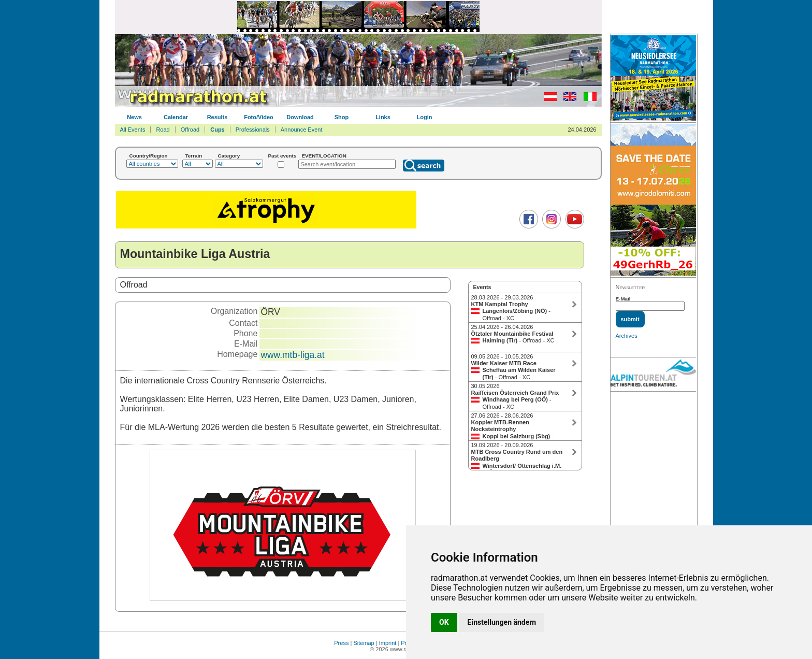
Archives (627, 336)
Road (163, 130)
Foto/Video (259, 117)
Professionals (253, 130)
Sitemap (364, 643)
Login (425, 117)
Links (383, 117)
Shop (342, 117)
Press (341, 643)
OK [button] (444, 622)
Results (218, 117)
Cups (218, 130)
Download (300, 117)
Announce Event (302, 130)
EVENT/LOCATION (324, 156)
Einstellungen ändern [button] (502, 622)
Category (229, 156)
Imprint (388, 643)
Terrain (194, 156)
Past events (282, 156)
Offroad (190, 130)
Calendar (176, 117)
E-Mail (623, 299)
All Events (133, 130)
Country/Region (149, 156)
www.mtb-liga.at (292, 355)
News (134, 117)
